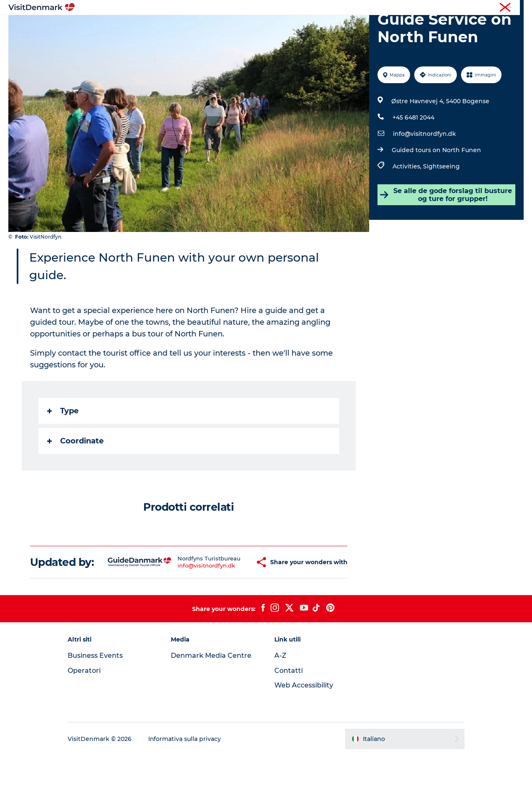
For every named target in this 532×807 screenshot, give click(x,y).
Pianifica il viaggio (364, 27)
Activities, (408, 206)
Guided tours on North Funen (436, 190)
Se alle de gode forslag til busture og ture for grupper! (446, 234)
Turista (456, 8)
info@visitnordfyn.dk (424, 173)
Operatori (484, 8)
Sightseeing (441, 206)
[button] (233, 608)
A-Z (280, 707)
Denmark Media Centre (212, 707)
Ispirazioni (156, 27)
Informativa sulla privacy (186, 791)
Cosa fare (252, 27)
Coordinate (75, 481)
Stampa (514, 8)
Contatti (289, 722)
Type (63, 451)
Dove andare (205, 27)
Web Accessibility (304, 737)
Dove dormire (301, 27)
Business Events (96, 707)
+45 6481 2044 (413, 157)
